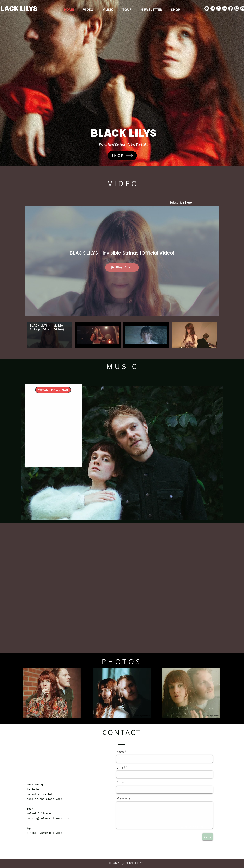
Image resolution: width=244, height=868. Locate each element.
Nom (120, 752)
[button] (52, 693)
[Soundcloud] (225, 8)
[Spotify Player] (53, 430)
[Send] (208, 837)
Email (121, 768)
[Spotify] (207, 8)
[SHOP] (122, 156)
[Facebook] (231, 8)
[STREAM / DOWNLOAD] (53, 390)
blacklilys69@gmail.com (44, 833)
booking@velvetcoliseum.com (48, 819)
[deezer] (213, 8)
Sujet (121, 783)
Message (123, 799)
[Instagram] (237, 8)
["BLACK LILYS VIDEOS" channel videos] (122, 337)
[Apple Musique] (219, 8)
